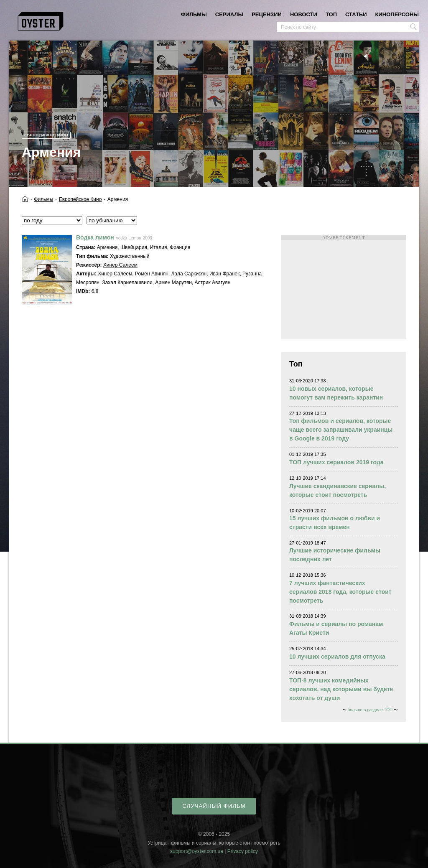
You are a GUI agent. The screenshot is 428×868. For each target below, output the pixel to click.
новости (304, 14)
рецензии (267, 14)
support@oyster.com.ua (197, 851)
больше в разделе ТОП (370, 710)
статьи (356, 14)
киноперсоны (397, 14)
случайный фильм (214, 806)
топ (331, 14)
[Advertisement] (344, 287)
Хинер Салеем (120, 265)
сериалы (229, 14)
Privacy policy (243, 851)
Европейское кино (46, 135)
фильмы (194, 14)
